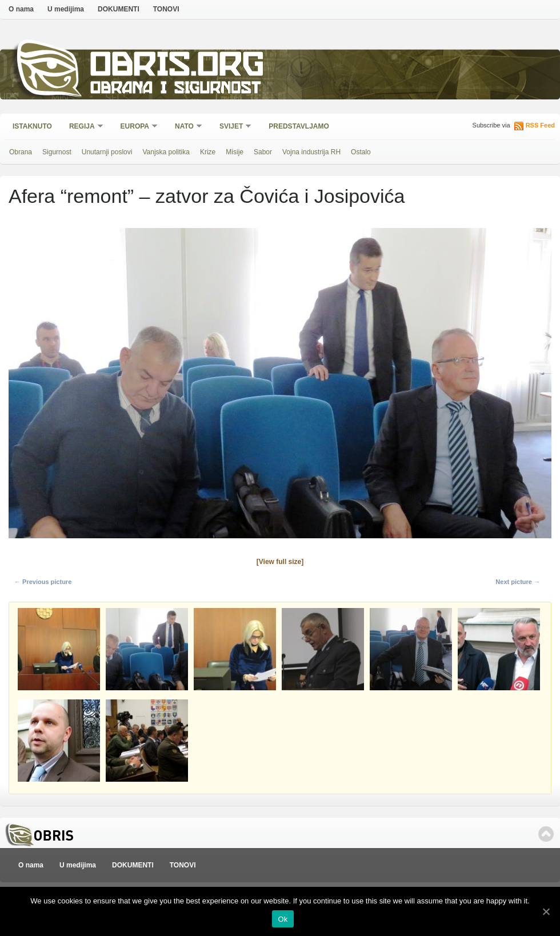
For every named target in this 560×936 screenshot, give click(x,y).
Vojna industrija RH (311, 152)
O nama (21, 9)
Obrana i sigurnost (175, 89)
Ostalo (361, 152)
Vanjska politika (166, 152)
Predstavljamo (299, 126)
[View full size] (280, 562)
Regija (83, 127)
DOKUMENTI (119, 9)
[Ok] (546, 911)
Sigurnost (57, 152)
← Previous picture (43, 582)
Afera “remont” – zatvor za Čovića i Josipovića (207, 196)
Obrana (21, 152)
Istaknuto (32, 126)
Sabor (263, 152)
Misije (235, 152)
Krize (208, 152)
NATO (185, 127)
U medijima (66, 9)
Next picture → (518, 582)
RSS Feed (540, 125)
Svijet (232, 127)
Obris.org (177, 67)
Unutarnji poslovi (107, 152)
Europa (135, 127)
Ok (283, 919)
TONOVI (166, 9)
